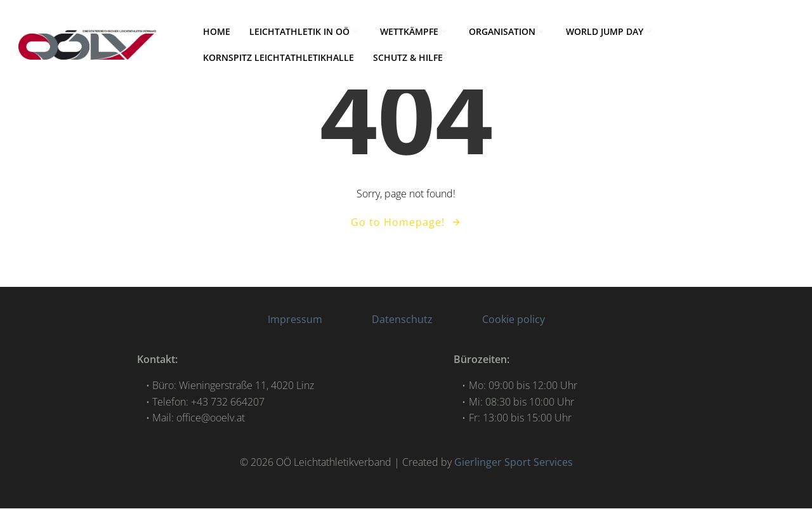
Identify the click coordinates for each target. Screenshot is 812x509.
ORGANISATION (508, 32)
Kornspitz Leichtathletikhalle (279, 58)
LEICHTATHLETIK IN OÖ (306, 32)
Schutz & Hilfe (409, 58)
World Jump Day (611, 32)
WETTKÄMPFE (416, 32)
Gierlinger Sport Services (514, 463)
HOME (217, 32)
